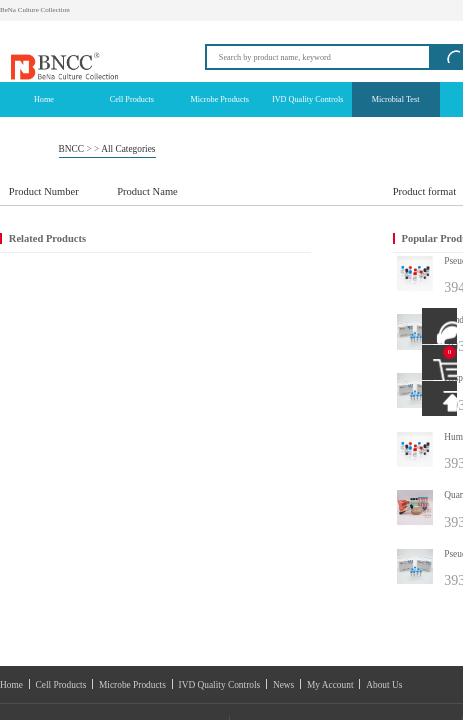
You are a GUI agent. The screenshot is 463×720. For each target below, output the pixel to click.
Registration (367, 5)
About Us (252, 399)
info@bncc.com (361, 39)
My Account (220, 399)
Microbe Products (105, 399)
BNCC (41, 86)
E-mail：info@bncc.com (52, 448)
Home (34, 399)
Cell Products (63, 399)
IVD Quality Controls (155, 399)
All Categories (74, 86)
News (193, 399)
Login (339, 6)
